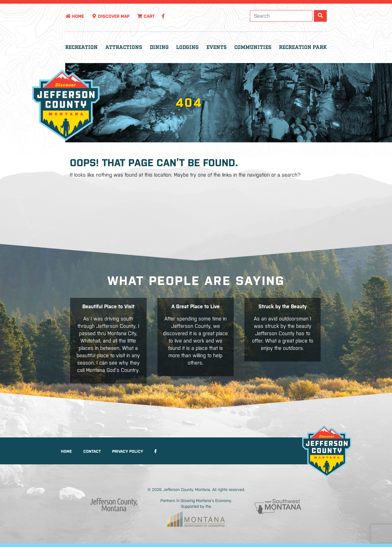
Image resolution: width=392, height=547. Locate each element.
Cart (146, 16)
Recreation (81, 48)
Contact (92, 451)
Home (75, 16)
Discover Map (110, 16)
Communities (253, 48)
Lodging (187, 48)
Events (217, 48)
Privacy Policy (128, 451)
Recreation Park (303, 48)
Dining (159, 48)
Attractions (124, 48)
